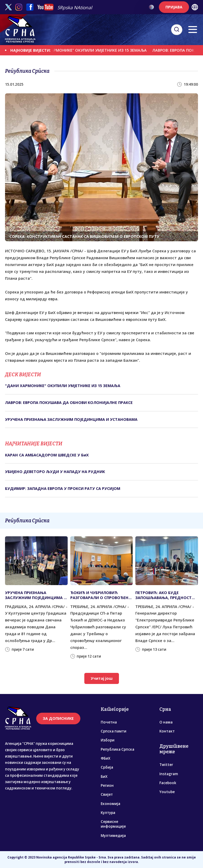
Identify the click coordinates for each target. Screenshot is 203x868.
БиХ (104, 777)
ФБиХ (105, 758)
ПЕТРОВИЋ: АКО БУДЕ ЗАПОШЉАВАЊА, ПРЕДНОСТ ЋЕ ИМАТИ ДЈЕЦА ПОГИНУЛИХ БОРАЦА (166, 595)
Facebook (168, 783)
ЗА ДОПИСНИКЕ (58, 718)
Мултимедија (113, 836)
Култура (108, 813)
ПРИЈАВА (174, 7)
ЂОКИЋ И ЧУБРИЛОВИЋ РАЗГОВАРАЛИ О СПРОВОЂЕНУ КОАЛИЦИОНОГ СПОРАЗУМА (101, 595)
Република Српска (117, 749)
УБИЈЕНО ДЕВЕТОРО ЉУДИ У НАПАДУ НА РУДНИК (55, 472)
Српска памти (114, 731)
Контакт (167, 731)
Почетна (109, 722)
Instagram (169, 774)
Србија (107, 767)
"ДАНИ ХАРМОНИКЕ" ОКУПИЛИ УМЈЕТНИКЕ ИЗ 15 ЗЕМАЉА (97, 50)
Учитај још (102, 678)
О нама (166, 722)
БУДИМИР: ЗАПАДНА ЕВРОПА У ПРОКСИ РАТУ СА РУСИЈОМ (63, 488)
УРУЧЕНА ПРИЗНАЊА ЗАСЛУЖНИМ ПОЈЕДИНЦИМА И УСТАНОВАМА (71, 419)
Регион (107, 785)
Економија (110, 804)
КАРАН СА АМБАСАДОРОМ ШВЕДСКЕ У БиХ (47, 455)
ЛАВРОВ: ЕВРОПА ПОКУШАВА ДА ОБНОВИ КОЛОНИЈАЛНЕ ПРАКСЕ (69, 402)
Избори (108, 740)
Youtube (167, 792)
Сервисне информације (113, 824)
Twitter (166, 765)
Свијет (107, 794)
